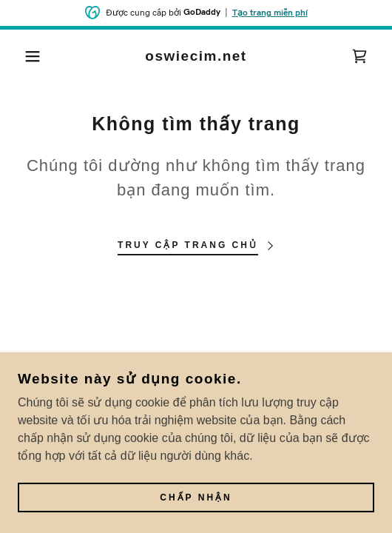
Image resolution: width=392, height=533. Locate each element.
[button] (28, 56)
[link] (196, 57)
